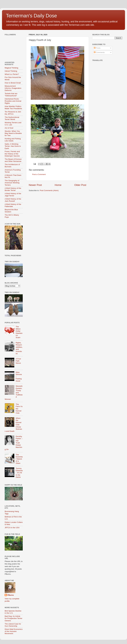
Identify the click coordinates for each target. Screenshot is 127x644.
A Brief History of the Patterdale (13, 205)
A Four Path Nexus (18, 361)
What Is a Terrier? (12, 74)
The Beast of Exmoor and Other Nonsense (13, 160)
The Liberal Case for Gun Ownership (13, 625)
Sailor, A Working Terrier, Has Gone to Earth (13, 146)
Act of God (9, 128)
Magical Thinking (11, 68)
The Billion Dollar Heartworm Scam (19, 332)
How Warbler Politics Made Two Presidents (13, 107)
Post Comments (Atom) (49, 190)
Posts (97, 48)
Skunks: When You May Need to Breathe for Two (13, 133)
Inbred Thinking (11, 71)
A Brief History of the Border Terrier (13, 189)
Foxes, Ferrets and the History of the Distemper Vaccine (12, 154)
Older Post (80, 185)
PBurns (11, 595)
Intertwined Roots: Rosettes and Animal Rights (13, 101)
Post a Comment (39, 174)
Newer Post (35, 185)
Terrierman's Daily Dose (31, 16)
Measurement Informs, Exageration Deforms (13, 88)
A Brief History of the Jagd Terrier (13, 195)
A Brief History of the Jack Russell (13, 200)
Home (58, 185)
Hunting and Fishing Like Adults (13, 140)
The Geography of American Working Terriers (12, 183)
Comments (99, 52)
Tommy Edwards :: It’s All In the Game (19, 473)
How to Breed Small (13, 83)
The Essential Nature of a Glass (19, 459)
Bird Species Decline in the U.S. (13, 612)
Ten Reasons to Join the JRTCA (13, 113)
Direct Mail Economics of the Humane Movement (14, 631)
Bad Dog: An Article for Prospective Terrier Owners (14, 618)
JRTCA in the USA (12, 528)
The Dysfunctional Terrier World (12, 118)
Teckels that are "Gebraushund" (11, 95)
